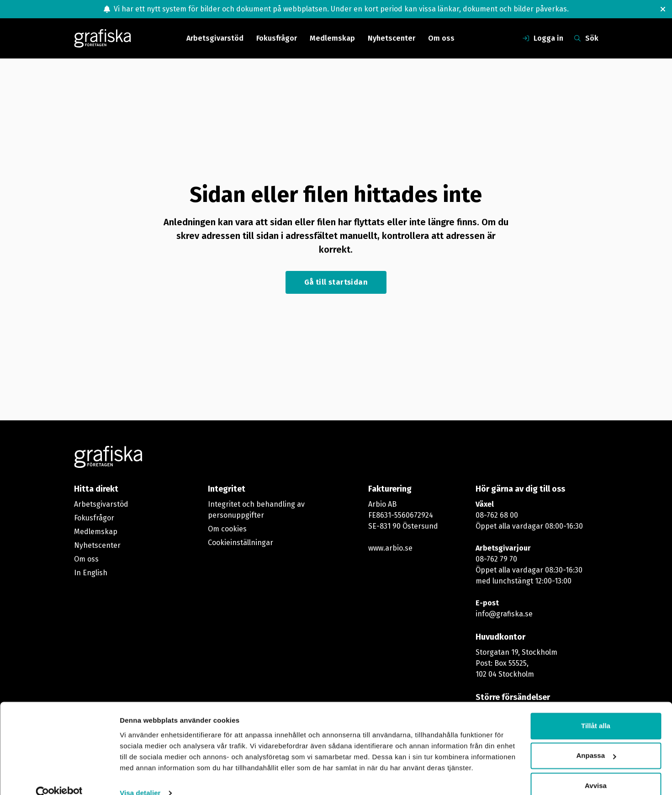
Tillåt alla (596, 710)
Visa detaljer (140, 777)
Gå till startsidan (336, 282)
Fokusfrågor (277, 38)
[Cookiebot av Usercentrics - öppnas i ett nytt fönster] (59, 777)
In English (91, 573)
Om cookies (227, 529)
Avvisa (596, 770)
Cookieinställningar (241, 543)
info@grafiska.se (504, 614)
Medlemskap (332, 38)
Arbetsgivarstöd (215, 38)
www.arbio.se (390, 548)
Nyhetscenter (392, 38)
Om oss (441, 38)
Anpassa (596, 739)
